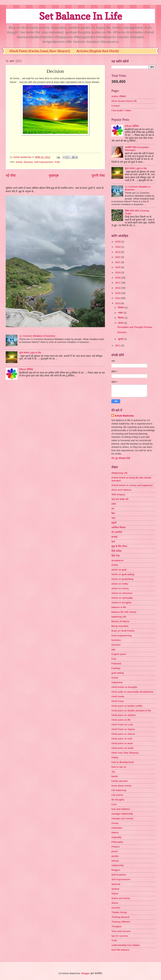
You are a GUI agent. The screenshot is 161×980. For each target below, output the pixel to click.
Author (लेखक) (119, 96)
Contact (116, 106)
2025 (118, 242)
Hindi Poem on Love (122, 725)
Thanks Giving (119, 912)
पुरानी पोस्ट (98, 175)
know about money (121, 786)
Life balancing (119, 790)
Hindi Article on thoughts (124, 687)
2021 (118, 262)
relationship (117, 865)
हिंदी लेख (115, 556)
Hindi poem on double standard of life (131, 711)
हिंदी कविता (117, 551)
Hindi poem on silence (123, 734)
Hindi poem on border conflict (127, 706)
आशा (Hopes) (118, 495)
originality (116, 837)
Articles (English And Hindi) (98, 51)
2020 (118, 267)
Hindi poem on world (122, 748)
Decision (28, 162)
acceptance (117, 560)
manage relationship (122, 814)
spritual (115, 889)
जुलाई (121, 339)
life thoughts (118, 800)
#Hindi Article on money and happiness (132, 485)
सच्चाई (114, 537)
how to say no (119, 767)
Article (19, 162)
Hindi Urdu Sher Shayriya (125, 753)
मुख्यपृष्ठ (54, 175)
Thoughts (116, 926)
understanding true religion (126, 945)
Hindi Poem (118, 701)
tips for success (120, 936)
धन (113, 509)
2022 (118, 257)
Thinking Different (121, 922)
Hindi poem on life (121, 720)
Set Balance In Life (81, 16)
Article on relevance (122, 593)
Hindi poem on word (122, 743)
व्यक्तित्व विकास (118, 527)
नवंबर (121, 313)
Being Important (120, 626)
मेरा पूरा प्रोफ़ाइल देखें (121, 458)
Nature (115, 833)
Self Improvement (44, 162)
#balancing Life (119, 473)
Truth (57, 162)
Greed (115, 678)
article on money (120, 588)
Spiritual (116, 884)
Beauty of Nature (120, 621)
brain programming (121, 635)
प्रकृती (114, 523)
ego (113, 649)
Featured (116, 664)
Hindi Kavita (118, 696)
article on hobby (120, 584)
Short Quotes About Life (124, 101)
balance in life (119, 607)
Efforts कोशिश (26, 369)
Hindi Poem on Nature (123, 729)
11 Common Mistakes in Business (37, 336)
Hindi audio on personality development (132, 692)
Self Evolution (119, 875)
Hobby (115, 757)
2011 (118, 345)
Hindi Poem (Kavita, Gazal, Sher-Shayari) (40, 51)
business (116, 640)
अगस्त (121, 323)
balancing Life (119, 617)
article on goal (119, 570)
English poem (119, 654)
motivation (117, 828)
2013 (118, 303)
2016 (118, 288)
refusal (115, 861)
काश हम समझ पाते (120, 499)
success (116, 908)
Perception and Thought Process (135, 327)
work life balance (120, 950)
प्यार (113, 518)
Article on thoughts (121, 603)
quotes (115, 856)
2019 (118, 272)
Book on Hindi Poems (123, 631)
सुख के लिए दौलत (119, 546)
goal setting (117, 673)
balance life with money (124, 612)
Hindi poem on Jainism (124, 715)
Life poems (117, 795)
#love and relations (121, 490)
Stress (115, 903)
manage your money (122, 818)
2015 (118, 293)
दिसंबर (121, 308)
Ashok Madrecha (124, 416)
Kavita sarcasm (120, 781)
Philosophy (117, 842)
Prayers (116, 847)
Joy (113, 772)
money (115, 823)
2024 (118, 247)
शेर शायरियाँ (117, 532)
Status (115, 894)
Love (114, 804)
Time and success (121, 931)
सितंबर (121, 318)
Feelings (116, 668)
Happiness (117, 682)
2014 (118, 298)
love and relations (121, 809)
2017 (118, 283)
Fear (114, 659)
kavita (114, 776)
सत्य (113, 542)
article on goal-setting (123, 574)
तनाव (114, 504)
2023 (118, 252)
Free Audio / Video (121, 110)
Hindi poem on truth (122, 739)
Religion (116, 870)
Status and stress (121, 898)
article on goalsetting (122, 579)
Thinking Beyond (120, 917)
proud (114, 851)
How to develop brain (123, 762)
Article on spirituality (122, 598)
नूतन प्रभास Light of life (30, 353)
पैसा (113, 513)
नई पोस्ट (11, 175)
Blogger (86, 973)
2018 (118, 278)
